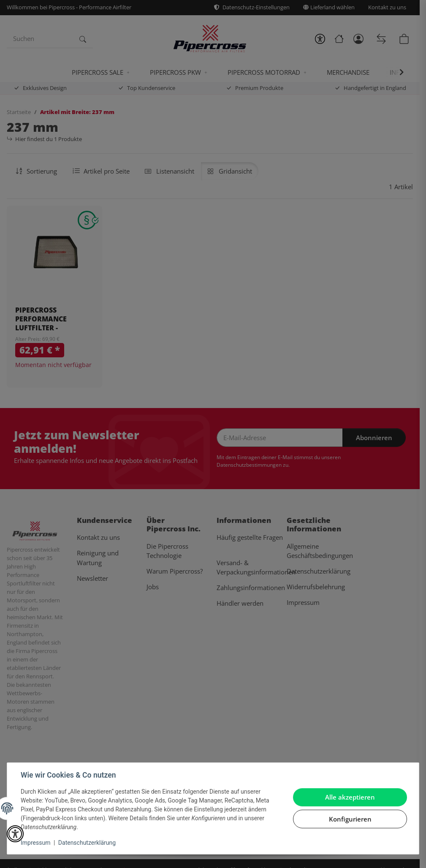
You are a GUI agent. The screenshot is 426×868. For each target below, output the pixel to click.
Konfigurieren (350, 819)
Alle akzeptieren (350, 797)
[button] (15, 834)
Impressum (35, 843)
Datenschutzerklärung (87, 843)
